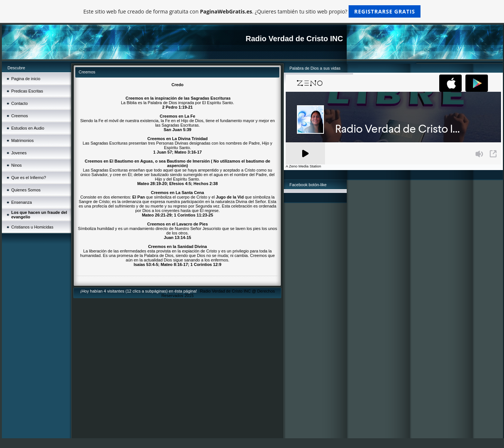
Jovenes (19, 153)
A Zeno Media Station (303, 166)
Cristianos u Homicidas (32, 227)
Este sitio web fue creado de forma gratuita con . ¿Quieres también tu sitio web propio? (252, 11)
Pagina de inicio (26, 79)
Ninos (16, 165)
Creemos (20, 116)
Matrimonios (22, 140)
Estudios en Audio (28, 128)
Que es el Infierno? (29, 178)
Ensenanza (22, 202)
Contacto (19, 103)
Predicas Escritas (27, 91)
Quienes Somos (26, 190)
